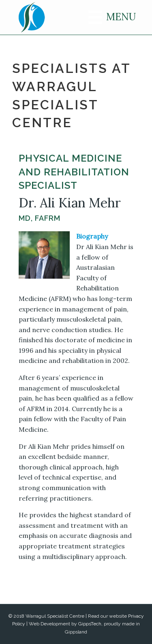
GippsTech (90, 624)
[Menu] (106, 17)
